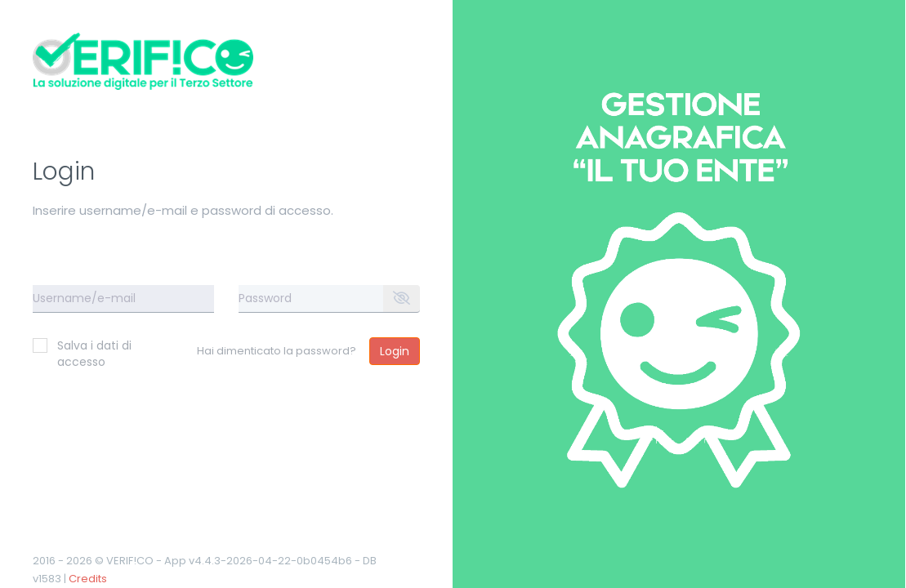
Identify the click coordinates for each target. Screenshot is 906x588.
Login (395, 351)
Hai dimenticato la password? (277, 351)
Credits (88, 579)
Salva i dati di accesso (82, 354)
